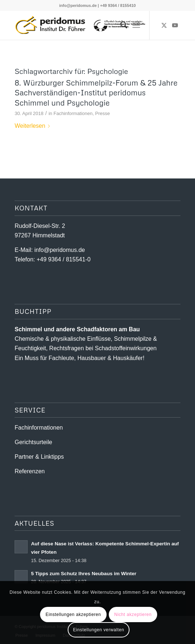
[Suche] (120, 25)
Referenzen (30, 471)
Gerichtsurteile (33, 442)
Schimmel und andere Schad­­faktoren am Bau (77, 329)
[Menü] (136, 25)
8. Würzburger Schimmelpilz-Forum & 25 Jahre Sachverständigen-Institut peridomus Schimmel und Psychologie (96, 93)
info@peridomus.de (78, 5)
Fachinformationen (73, 113)
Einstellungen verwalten (99, 630)
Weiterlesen (34, 126)
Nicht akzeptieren (133, 615)
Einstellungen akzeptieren (73, 615)
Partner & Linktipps (39, 457)
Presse (103, 113)
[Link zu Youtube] (175, 25)
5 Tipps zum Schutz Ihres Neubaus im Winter (84, 574)
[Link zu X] (164, 25)
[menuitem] (120, 25)
